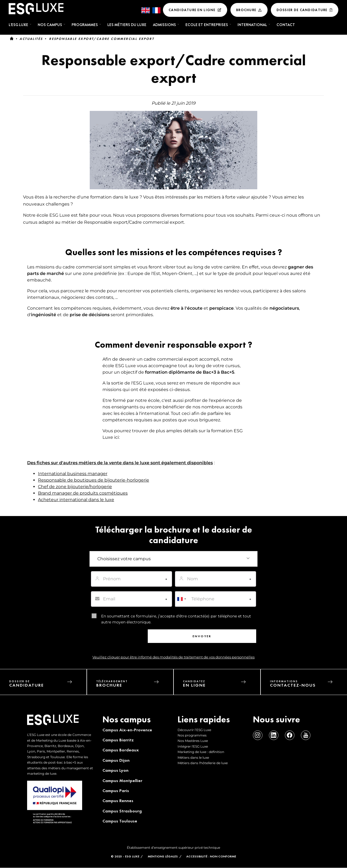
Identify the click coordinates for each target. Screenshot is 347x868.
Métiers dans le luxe (193, 758)
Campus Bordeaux (121, 750)
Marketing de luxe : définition (201, 752)
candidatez (222, 685)
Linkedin (274, 735)
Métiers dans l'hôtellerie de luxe (203, 763)
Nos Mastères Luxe (193, 741)
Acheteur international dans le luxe (76, 500)
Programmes (85, 25)
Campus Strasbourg (122, 811)
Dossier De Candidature (302, 10)
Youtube (306, 735)
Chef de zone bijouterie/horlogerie (75, 487)
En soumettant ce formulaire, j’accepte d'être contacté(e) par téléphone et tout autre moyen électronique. (176, 619)
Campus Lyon (115, 770)
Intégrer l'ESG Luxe (193, 746)
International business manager (73, 474)
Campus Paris (116, 791)
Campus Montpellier (122, 781)
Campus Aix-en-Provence (127, 730)
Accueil (12, 39)
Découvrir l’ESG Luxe (194, 730)
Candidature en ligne (192, 10)
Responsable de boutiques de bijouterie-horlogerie (94, 480)
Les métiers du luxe (127, 25)
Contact (286, 25)
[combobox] (181, 599)
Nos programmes (192, 735)
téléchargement (135, 685)
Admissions (164, 25)
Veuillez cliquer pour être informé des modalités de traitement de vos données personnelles (173, 657)
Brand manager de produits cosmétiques (83, 493)
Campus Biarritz (118, 740)
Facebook (290, 735)
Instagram (258, 735)
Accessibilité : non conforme (211, 856)
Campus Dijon (116, 760)
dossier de (48, 685)
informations (309, 685)
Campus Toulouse (120, 821)
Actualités (31, 39)
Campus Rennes (118, 801)
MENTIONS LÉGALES (163, 856)
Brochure (246, 10)
